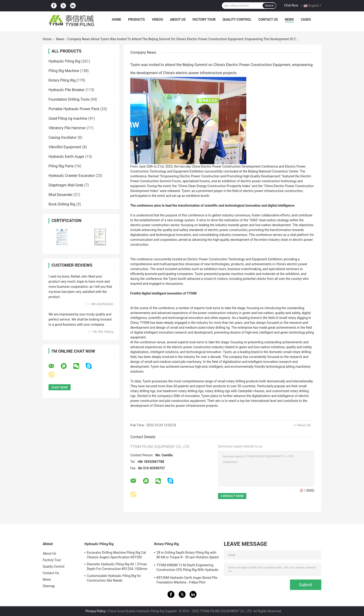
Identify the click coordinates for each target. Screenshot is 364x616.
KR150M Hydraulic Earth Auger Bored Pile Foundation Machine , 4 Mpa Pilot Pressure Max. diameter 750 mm (187, 581)
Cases (306, 20)
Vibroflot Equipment (65, 147)
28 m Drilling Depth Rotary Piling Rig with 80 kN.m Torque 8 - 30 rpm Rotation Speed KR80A (187, 556)
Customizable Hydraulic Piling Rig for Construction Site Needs (114, 578)
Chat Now (291, 5)
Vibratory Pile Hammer (67, 128)
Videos (158, 20)
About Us (178, 20)
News (289, 20)
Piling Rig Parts (61, 166)
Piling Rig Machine (64, 71)
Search (269, 6)
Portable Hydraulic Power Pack (74, 109)
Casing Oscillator (63, 137)
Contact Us (268, 20)
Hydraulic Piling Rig (64, 61)
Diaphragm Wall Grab (66, 185)
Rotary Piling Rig (62, 80)
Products (136, 20)
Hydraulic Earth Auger (66, 157)
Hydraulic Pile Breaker (67, 90)
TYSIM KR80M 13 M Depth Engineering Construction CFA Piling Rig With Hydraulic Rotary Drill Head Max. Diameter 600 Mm (188, 568)
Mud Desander (61, 195)
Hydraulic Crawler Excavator (71, 176)
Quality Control (237, 20)
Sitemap (49, 586)
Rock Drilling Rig (62, 204)
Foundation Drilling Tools (69, 99)
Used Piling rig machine (68, 118)
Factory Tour (204, 20)
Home (117, 20)
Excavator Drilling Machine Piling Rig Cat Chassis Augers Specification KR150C (116, 555)
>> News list (302, 425)
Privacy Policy (95, 611)
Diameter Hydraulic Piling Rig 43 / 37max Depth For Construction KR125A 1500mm (117, 566)
